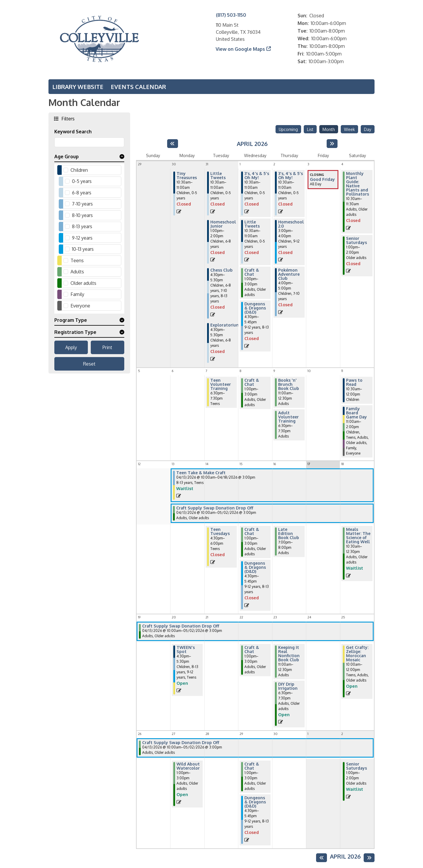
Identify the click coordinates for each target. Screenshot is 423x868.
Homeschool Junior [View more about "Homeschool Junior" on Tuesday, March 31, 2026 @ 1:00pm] (223, 224)
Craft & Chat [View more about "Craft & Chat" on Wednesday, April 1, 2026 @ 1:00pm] (252, 272)
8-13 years (82, 226)
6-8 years (82, 193)
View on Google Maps (240, 49)
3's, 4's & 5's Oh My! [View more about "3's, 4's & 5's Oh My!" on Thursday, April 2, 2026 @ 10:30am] (291, 176)
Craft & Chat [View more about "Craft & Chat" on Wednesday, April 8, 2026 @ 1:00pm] (252, 382)
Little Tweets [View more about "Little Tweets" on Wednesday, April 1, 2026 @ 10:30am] (252, 224)
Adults (77, 272)
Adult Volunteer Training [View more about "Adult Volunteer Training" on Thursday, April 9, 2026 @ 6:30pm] (288, 417)
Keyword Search (73, 132)
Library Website (78, 87)
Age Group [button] (67, 157)
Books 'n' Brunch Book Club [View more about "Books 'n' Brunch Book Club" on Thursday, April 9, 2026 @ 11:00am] (289, 384)
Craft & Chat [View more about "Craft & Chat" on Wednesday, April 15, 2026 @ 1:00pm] (252, 531)
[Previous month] (173, 144)
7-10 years (82, 204)
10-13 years (83, 249)
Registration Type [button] (75, 332)
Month (329, 129)
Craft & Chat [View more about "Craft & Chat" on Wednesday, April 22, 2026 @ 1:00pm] (252, 650)
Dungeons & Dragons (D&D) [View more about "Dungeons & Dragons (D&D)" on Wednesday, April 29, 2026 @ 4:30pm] (255, 802)
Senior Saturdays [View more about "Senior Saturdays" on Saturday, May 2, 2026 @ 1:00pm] (356, 766)
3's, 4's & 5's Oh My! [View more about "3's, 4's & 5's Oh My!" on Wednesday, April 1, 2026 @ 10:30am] (257, 176)
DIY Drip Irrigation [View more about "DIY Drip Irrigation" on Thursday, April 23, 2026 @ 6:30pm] (288, 686)
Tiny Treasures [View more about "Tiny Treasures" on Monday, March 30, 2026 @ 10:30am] (187, 176)
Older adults (83, 283)
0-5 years (82, 181)
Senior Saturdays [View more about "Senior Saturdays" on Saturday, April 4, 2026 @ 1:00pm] (356, 240)
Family (77, 294)
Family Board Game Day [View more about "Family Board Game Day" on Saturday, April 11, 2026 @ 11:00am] (356, 413)
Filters (67, 118)
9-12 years (82, 238)
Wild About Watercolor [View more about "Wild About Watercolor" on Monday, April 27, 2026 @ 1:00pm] (188, 766)
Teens (77, 260)
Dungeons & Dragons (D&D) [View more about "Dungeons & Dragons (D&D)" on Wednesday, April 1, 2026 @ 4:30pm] (255, 308)
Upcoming (288, 129)
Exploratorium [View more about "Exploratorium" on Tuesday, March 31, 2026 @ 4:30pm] (225, 325)
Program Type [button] (71, 320)
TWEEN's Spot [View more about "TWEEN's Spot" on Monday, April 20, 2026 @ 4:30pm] (186, 650)
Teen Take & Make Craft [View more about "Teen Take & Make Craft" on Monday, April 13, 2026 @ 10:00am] (201, 473)
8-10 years (82, 215)
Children (79, 170)
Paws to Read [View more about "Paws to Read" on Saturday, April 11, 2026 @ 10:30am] (354, 382)
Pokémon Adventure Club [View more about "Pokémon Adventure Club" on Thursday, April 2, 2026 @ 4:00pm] (289, 274)
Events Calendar (138, 87)
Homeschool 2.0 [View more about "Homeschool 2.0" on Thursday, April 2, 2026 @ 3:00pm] (291, 224)
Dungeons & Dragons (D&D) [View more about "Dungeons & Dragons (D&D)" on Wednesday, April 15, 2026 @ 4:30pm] (255, 567)
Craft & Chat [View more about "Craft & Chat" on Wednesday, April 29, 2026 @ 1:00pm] (252, 766)
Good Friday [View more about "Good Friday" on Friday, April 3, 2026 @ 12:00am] (322, 179)
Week (349, 129)
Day (368, 129)
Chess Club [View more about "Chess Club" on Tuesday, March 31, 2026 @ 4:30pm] (221, 270)
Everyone (80, 306)
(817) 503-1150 (231, 15)
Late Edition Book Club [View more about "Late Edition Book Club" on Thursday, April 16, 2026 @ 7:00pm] (289, 534)
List (310, 129)
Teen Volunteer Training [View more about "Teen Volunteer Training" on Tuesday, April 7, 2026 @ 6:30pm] (221, 384)
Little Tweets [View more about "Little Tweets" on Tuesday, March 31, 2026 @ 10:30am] (218, 176)
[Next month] (332, 144)
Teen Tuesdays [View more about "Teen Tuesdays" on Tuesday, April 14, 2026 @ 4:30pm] (220, 531)
